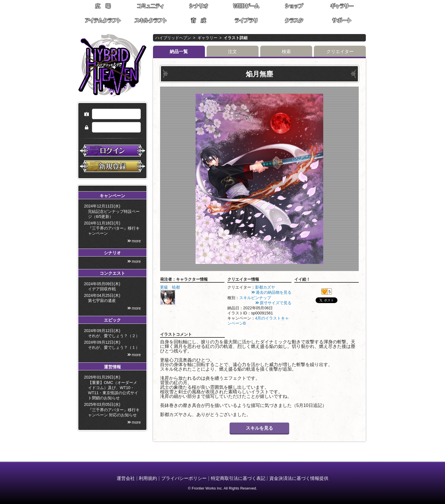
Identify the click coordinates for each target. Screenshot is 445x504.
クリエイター (340, 52)
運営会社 (126, 478)
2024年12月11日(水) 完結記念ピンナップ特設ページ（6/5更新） (113, 211)
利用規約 (148, 478)
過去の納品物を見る (274, 292)
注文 (232, 52)
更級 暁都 (170, 287)
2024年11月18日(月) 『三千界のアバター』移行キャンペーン (113, 228)
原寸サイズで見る (276, 303)
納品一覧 (179, 52)
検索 (286, 52)
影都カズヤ (265, 287)
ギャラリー (207, 38)
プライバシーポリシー (184, 478)
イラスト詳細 (236, 38)
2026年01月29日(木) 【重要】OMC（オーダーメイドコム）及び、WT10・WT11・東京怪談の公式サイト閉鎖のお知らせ (112, 388)
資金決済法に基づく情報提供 (299, 478)
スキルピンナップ (255, 298)
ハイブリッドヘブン (173, 38)
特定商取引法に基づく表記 (238, 478)
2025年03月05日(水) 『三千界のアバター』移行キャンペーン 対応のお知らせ (113, 409)
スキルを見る (259, 428)
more (136, 241)
